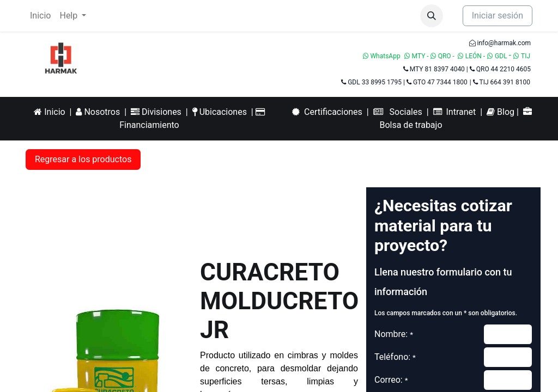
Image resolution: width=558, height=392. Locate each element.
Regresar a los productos (83, 159)
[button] (432, 16)
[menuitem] (40, 16)
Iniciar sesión (498, 16)
